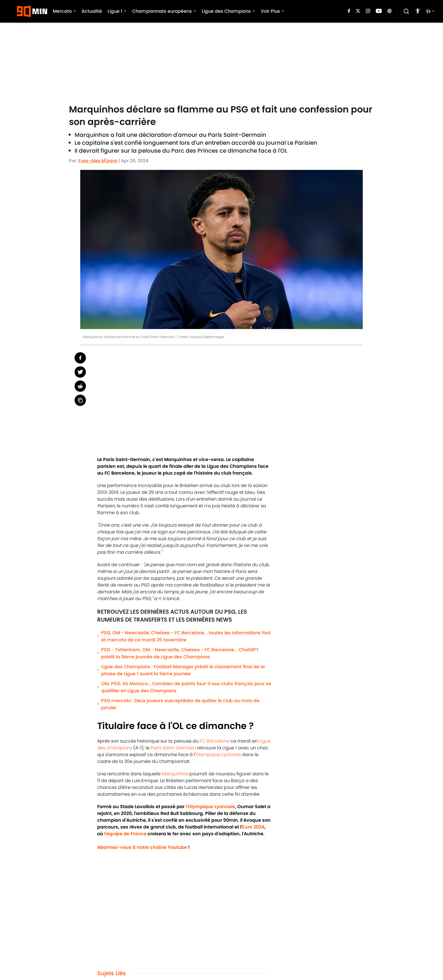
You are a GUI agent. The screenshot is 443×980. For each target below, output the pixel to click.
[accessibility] (418, 11)
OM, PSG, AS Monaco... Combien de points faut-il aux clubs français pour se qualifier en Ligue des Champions (186, 687)
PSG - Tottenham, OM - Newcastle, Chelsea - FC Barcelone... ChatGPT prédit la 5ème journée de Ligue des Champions (180, 653)
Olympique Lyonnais (218, 755)
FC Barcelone (215, 741)
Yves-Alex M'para (97, 161)
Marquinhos (175, 774)
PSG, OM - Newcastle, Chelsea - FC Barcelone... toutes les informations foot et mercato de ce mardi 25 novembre (186, 636)
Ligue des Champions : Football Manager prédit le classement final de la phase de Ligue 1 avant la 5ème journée (183, 670)
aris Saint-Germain (175, 748)
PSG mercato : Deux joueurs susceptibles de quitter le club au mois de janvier (180, 704)
